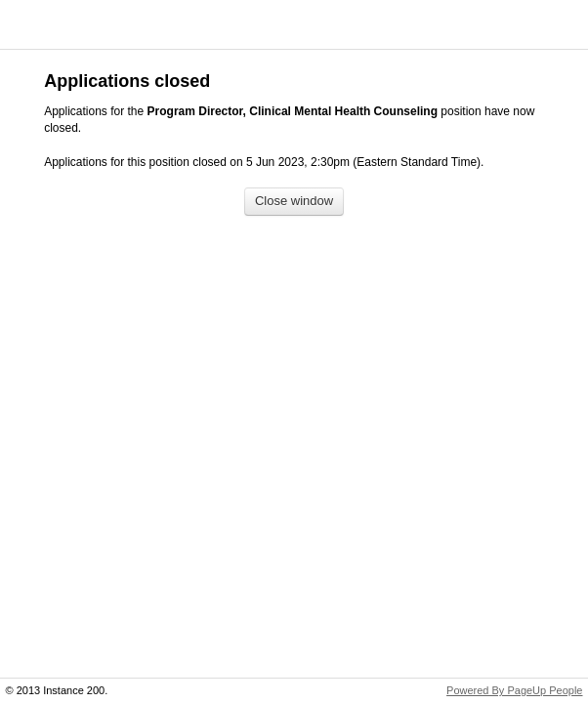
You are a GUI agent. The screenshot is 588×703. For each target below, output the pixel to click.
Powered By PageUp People (514, 690)
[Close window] (294, 202)
